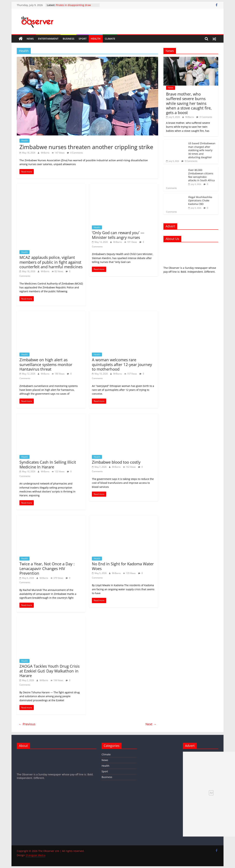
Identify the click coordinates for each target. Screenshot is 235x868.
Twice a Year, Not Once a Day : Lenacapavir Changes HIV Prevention (47, 568)
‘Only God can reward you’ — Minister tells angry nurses (118, 235)
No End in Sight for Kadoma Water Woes (123, 566)
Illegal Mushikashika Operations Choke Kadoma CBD (200, 201)
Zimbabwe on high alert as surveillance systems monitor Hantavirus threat (46, 364)
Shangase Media (35, 855)
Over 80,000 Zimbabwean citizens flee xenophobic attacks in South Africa (201, 175)
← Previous (27, 724)
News (30, 39)
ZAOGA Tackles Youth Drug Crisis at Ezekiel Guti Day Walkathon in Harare (49, 671)
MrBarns (45, 153)
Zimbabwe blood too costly (116, 462)
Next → (151, 724)
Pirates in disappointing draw (73, 5)
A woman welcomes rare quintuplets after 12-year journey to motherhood (122, 364)
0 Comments (75, 153)
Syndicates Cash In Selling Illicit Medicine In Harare (48, 464)
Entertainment (48, 39)
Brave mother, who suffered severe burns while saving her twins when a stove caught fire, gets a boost (189, 103)
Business (69, 39)
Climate (110, 39)
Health (96, 39)
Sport (83, 39)
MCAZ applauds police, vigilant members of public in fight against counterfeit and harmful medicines (51, 262)
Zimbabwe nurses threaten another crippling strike (86, 147)
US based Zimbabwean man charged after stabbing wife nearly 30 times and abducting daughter (202, 150)
